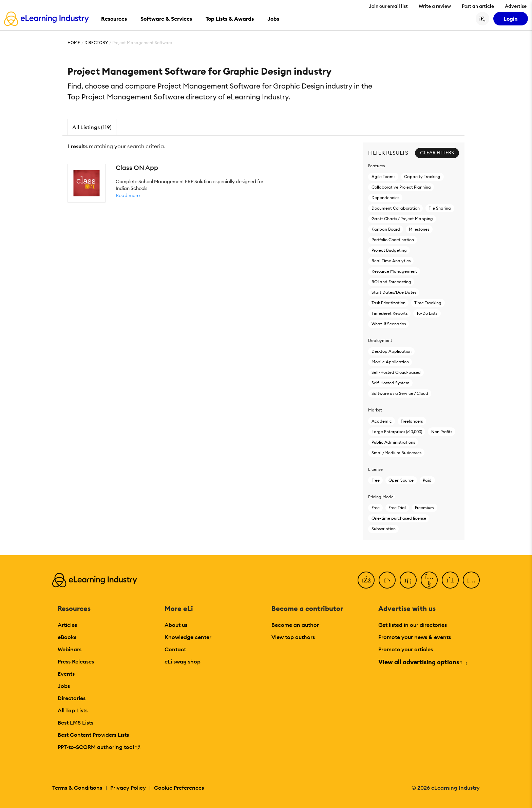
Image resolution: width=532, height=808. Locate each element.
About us (176, 625)
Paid (427, 480)
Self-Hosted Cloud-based (396, 372)
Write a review (435, 6)
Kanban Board (386, 229)
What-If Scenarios (389, 324)
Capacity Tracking (422, 177)
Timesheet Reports (389, 313)
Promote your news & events (415, 637)
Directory (96, 43)
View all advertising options (422, 662)
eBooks (67, 637)
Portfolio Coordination (393, 240)
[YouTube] (429, 580)
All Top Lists (73, 710)
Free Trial (397, 508)
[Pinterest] (450, 580)
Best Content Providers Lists (93, 735)
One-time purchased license (399, 518)
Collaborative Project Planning (401, 187)
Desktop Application (392, 351)
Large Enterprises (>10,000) (397, 432)
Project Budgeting (389, 250)
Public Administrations (393, 442)
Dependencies (385, 198)
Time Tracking (428, 303)
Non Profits (442, 432)
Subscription (384, 529)
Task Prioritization (388, 303)
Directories (72, 698)
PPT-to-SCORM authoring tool (99, 747)
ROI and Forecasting (391, 282)
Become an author (295, 625)
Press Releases (76, 661)
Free (376, 480)
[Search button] (482, 19)
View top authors (293, 637)
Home (74, 43)
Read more (128, 195)
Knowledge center (188, 637)
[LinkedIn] (408, 580)
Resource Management (394, 271)
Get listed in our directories (413, 625)
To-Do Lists (427, 313)
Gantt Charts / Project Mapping (402, 219)
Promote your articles (406, 649)
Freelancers (412, 421)
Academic (382, 421)
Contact (175, 649)
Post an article (478, 6)
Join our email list (388, 6)
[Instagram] (471, 580)
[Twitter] (387, 580)
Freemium (424, 508)
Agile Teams (383, 177)
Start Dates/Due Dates (394, 292)
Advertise (516, 6)
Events (66, 674)
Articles (67, 625)
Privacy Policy (128, 788)
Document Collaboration (396, 208)
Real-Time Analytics (391, 261)
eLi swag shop (183, 661)
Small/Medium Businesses (396, 453)
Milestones (419, 229)
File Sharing (440, 208)
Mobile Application (390, 362)
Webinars (70, 649)
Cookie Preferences (179, 788)
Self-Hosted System (391, 383)
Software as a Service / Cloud (400, 393)
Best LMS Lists (75, 723)
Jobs (64, 686)
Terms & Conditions (77, 788)
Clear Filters (437, 153)
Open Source (401, 480)
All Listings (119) (92, 127)
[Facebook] (366, 580)
